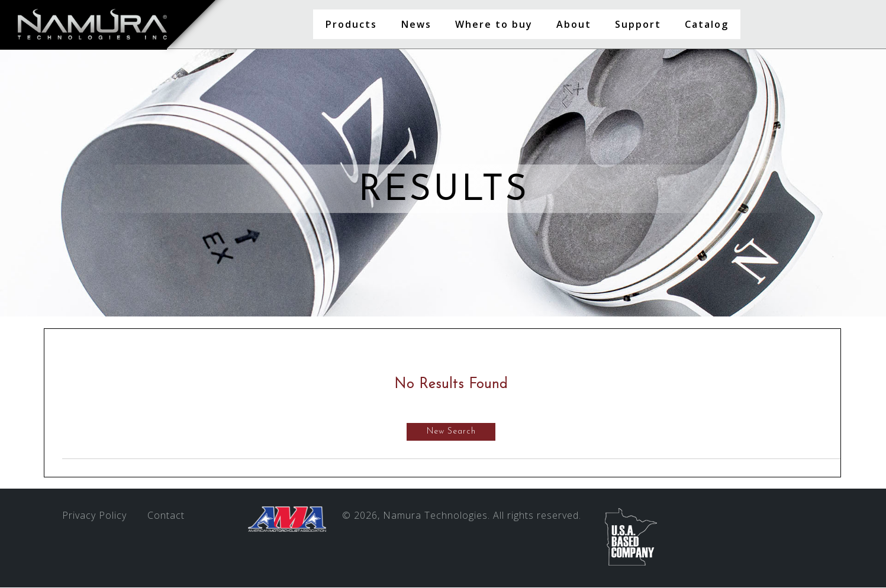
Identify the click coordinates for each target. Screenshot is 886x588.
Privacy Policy (94, 516)
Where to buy (494, 24)
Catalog (707, 24)
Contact (166, 516)
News (416, 24)
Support (638, 24)
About (574, 24)
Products (351, 24)
